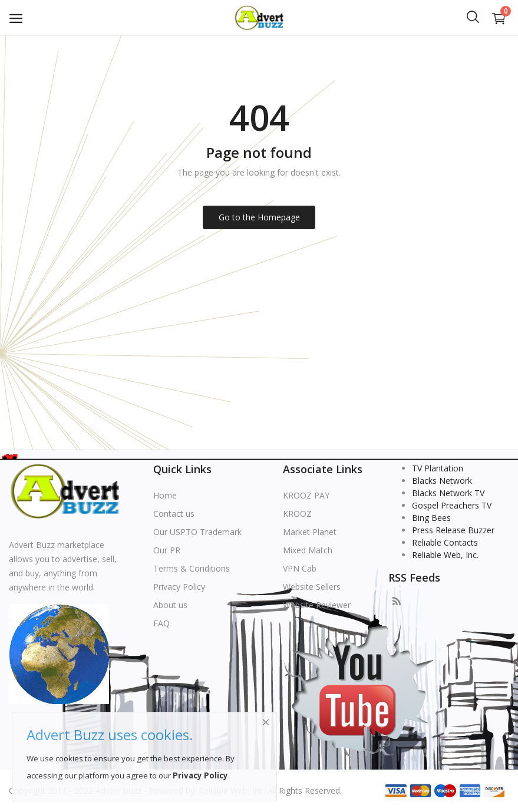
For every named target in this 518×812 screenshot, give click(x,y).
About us (170, 605)
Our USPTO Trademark (197, 532)
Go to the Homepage (259, 217)
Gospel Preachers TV (452, 505)
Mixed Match (308, 550)
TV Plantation (438, 468)
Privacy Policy (179, 587)
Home (165, 495)
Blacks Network (442, 481)
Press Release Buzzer (453, 530)
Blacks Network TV (448, 493)
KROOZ (297, 514)
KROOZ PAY (306, 495)
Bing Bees (431, 518)
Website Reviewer (317, 605)
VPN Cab (300, 568)
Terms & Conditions (192, 568)
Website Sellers (312, 587)
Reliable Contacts (445, 542)
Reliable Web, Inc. (445, 555)
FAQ (161, 623)
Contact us (174, 514)
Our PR (167, 550)
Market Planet (310, 532)
